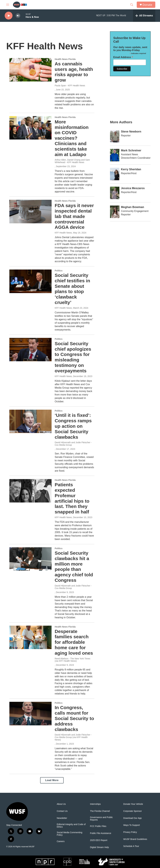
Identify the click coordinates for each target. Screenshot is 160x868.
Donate (147, 5)
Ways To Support (132, 825)
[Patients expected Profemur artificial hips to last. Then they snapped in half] (30, 491)
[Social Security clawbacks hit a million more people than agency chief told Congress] (30, 559)
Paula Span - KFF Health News (70, 86)
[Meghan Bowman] (115, 212)
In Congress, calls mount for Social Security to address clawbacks (74, 718)
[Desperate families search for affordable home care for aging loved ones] (30, 637)
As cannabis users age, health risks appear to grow (74, 72)
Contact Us (62, 811)
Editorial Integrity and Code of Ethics (71, 826)
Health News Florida (65, 59)
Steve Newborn (131, 132)
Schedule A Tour (131, 846)
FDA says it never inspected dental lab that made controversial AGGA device (74, 216)
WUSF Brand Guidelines (135, 839)
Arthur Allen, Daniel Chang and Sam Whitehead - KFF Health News (72, 161)
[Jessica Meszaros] (115, 193)
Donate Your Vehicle (133, 804)
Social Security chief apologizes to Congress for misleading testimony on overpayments (73, 357)
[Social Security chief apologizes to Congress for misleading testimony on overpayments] (30, 350)
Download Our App (132, 818)
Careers (61, 841)
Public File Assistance (101, 833)
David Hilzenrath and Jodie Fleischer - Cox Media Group (73, 444)
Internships (95, 804)
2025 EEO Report (99, 840)
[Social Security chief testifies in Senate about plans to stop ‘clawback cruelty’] (30, 281)
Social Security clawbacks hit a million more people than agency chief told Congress (74, 567)
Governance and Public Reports (101, 819)
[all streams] (144, 16)
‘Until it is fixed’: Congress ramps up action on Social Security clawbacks (73, 426)
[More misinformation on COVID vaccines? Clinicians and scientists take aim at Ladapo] (30, 128)
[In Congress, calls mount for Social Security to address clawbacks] (30, 714)
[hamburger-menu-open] (8, 5)
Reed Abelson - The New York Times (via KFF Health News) (72, 660)
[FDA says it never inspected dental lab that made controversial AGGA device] (30, 211)
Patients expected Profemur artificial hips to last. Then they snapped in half (72, 498)
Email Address (123, 57)
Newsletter (62, 818)
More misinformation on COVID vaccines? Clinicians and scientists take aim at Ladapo (72, 138)
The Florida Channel (100, 811)
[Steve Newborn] (115, 136)
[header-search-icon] (132, 5)
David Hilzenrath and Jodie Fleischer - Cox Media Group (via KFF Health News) (73, 737)
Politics (59, 271)
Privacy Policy (130, 832)
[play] (9, 16)
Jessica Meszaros (133, 188)
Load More (52, 780)
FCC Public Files (98, 826)
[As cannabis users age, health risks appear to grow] (30, 70)
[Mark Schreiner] (115, 155)
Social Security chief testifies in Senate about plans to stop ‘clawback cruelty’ (72, 289)
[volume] (18, 16)
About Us (61, 804)
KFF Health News (63, 233)
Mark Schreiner (131, 150)
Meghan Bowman (132, 207)
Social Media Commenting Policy (69, 834)
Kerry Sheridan (131, 169)
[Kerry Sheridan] (115, 174)
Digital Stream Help (99, 847)
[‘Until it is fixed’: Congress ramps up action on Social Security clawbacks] (30, 421)
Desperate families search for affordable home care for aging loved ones (74, 642)
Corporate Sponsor (132, 811)
